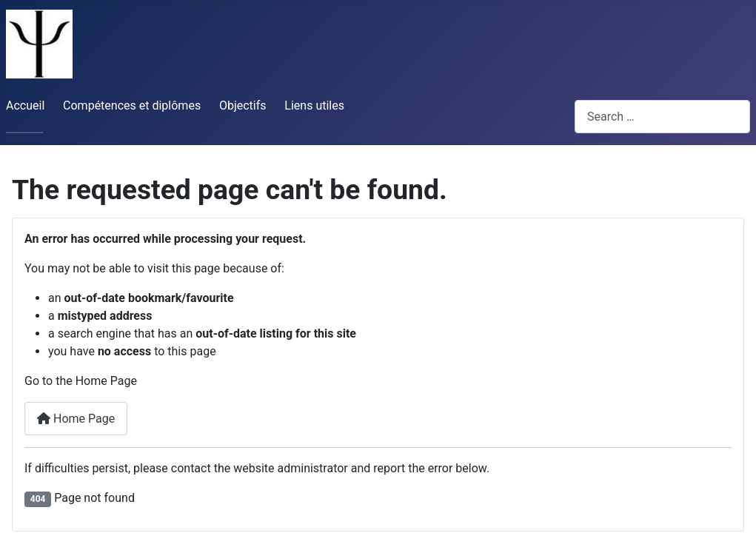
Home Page (76, 419)
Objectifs (243, 105)
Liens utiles (314, 105)
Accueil (25, 105)
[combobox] (662, 117)
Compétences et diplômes (132, 105)
